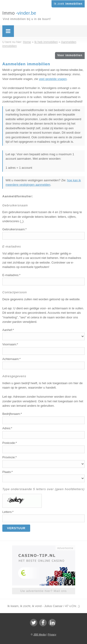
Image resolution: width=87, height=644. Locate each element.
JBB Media (40, 634)
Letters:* (8, 512)
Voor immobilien (70, 55)
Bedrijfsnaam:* (12, 414)
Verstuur (16, 528)
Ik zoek (68, 4)
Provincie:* (10, 457)
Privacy (52, 634)
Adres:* (7, 428)
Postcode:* (10, 443)
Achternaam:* (11, 359)
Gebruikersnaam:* (14, 229)
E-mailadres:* (11, 275)
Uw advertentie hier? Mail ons (43, 591)
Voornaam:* (10, 344)
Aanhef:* (8, 330)
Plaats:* (8, 472)
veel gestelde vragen (53, 79)
